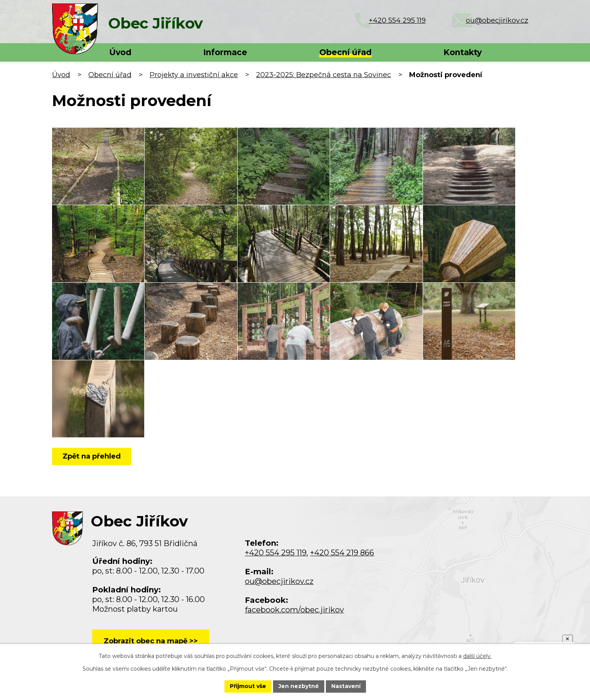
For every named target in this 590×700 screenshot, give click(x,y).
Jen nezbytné (299, 686)
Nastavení (346, 686)
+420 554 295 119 (276, 553)
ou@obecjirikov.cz (279, 581)
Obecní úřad (346, 52)
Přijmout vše (248, 686)
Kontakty (463, 52)
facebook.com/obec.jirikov (294, 610)
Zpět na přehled (92, 456)
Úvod (120, 52)
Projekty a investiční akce (194, 75)
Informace (225, 52)
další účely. (477, 656)
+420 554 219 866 (342, 553)
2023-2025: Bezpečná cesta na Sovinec (324, 75)
